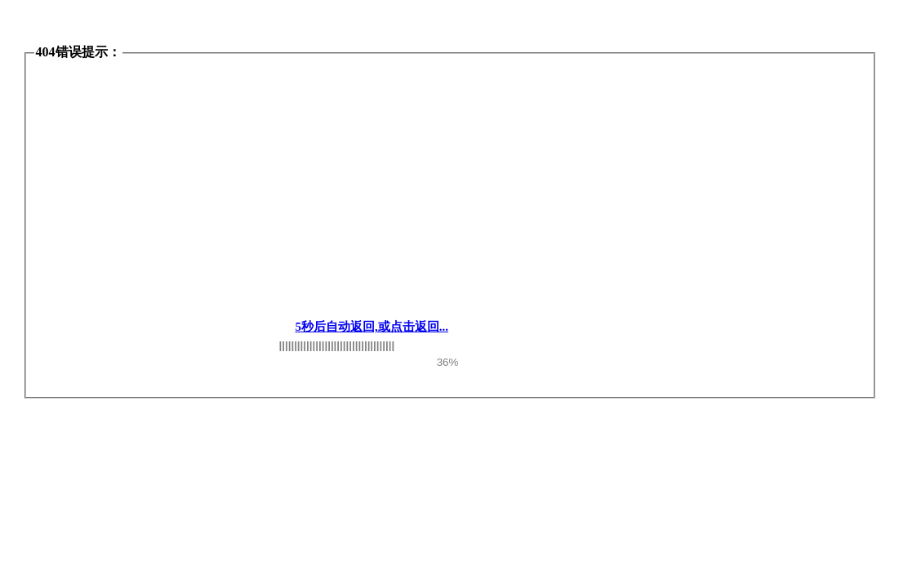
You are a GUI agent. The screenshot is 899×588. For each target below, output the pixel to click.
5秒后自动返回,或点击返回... (372, 327)
